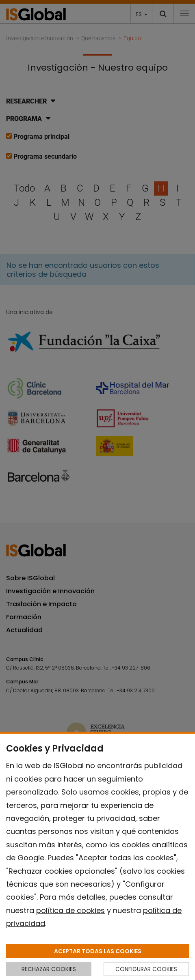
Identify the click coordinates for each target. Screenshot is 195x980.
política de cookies (70, 910)
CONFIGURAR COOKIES (146, 969)
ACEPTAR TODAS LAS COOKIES (98, 951)
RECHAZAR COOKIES (49, 969)
